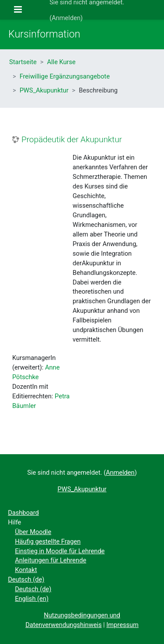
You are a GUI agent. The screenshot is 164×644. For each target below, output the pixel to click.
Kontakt (26, 570)
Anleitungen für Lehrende (51, 560)
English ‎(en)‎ (32, 599)
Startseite (23, 62)
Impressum (122, 625)
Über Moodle (33, 532)
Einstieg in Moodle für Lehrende (60, 551)
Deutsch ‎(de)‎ (26, 579)
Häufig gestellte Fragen (48, 541)
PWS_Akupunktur (44, 90)
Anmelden (66, 18)
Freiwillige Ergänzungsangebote (65, 76)
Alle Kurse (61, 62)
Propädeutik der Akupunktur (72, 140)
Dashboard (23, 513)
